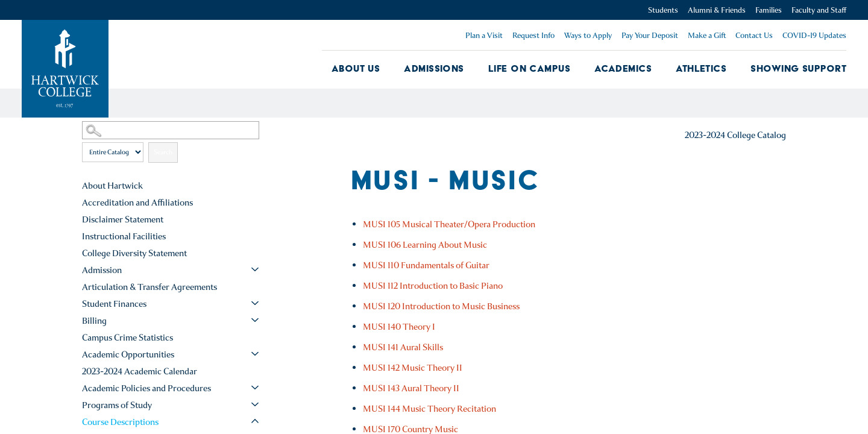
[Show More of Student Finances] (255, 303)
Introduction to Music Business (441, 306)
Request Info (533, 35)
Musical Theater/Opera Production (449, 224)
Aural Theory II (411, 388)
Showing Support (798, 68)
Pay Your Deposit (650, 35)
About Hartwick (112, 186)
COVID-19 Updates (814, 35)
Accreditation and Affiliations (137, 203)
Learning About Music (425, 245)
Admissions (434, 68)
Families (769, 10)
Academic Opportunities (128, 354)
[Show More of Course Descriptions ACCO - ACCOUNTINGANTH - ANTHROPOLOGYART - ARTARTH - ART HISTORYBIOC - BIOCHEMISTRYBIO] (255, 421)
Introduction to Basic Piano (433, 286)
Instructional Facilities (124, 236)
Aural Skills (403, 347)
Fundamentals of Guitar (426, 265)
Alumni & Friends (717, 10)
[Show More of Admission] (255, 269)
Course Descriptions (120, 422)
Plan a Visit (484, 35)
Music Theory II (413, 368)
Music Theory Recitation (429, 409)
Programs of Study (117, 405)
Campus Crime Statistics (127, 338)
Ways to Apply (588, 35)
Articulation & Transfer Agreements (149, 287)
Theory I (399, 327)
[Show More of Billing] (255, 320)
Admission (102, 270)
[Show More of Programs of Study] (255, 404)
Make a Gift (707, 35)
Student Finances (114, 304)
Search (163, 152)
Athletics (701, 68)
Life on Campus (529, 68)
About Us (356, 68)
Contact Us (754, 35)
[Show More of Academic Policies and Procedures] (255, 388)
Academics (623, 68)
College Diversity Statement (134, 253)
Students (663, 10)
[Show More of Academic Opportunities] (255, 354)
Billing (94, 321)
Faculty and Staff (819, 10)
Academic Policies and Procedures (146, 388)
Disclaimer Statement (123, 219)
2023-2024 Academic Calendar (140, 371)
